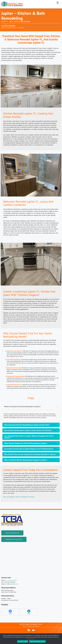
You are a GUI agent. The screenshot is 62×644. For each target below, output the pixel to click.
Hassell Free (5, 21)
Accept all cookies (23, 641)
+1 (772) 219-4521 (8, 26)
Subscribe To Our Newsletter (14, 539)
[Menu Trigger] (58, 3)
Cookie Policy (31, 639)
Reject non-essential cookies (37, 641)
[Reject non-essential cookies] (60, 639)
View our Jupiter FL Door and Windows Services (19, 497)
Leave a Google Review (12, 533)
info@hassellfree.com (12, 584)
